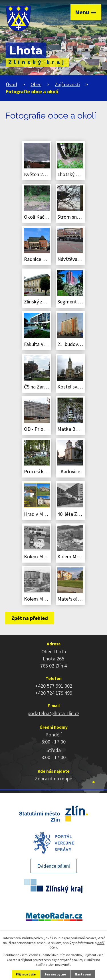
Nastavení (83, 974)
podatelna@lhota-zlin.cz (53, 713)
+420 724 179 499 (54, 693)
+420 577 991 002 (54, 686)
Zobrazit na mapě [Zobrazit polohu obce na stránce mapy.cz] (53, 779)
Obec (36, 84)
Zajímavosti (67, 84)
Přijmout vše (26, 974)
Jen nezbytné (55, 974)
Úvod (11, 84)
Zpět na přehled (30, 618)
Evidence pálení (53, 866)
